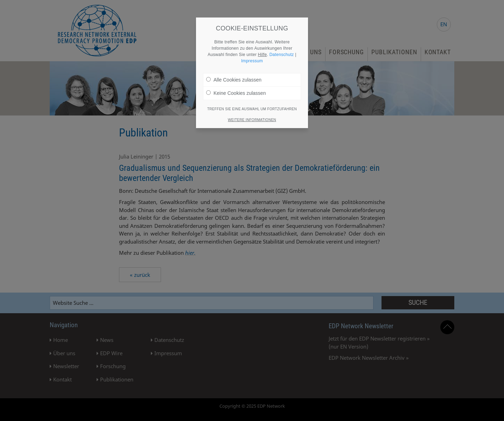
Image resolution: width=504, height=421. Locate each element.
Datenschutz (282, 52)
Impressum (252, 58)
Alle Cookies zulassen (234, 77)
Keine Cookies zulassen (236, 90)
